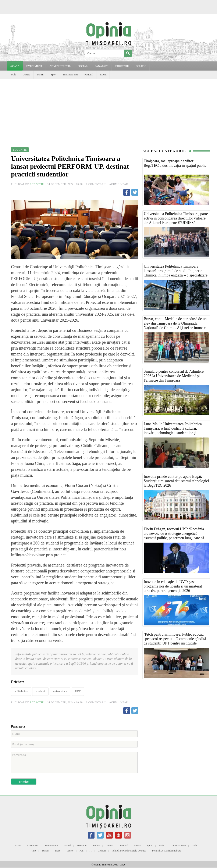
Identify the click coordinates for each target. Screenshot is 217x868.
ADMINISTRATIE (60, 66)
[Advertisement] (108, 111)
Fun (81, 851)
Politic (96, 846)
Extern (103, 75)
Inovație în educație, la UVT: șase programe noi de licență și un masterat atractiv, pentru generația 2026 (173, 586)
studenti (40, 691)
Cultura (26, 75)
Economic (82, 846)
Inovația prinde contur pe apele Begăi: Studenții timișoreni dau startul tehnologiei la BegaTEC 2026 (176, 481)
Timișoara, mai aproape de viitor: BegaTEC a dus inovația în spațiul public (175, 163)
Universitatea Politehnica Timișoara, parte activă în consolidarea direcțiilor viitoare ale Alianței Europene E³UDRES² (176, 218)
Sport (53, 75)
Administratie (51, 846)
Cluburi (102, 851)
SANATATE (101, 66)
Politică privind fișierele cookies (129, 851)
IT (91, 851)
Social (68, 846)
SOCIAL (83, 66)
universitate (60, 691)
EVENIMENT (34, 66)
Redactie (37, 184)
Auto (33, 851)
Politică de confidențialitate (166, 851)
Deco (58, 851)
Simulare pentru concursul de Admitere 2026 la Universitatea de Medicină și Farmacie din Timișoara (174, 376)
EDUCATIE (122, 66)
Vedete (70, 851)
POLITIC (141, 66)
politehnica (21, 691)
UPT (78, 691)
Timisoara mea (70, 75)
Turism (40, 75)
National (89, 75)
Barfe (162, 846)
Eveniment (33, 846)
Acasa (15, 66)
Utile (14, 75)
